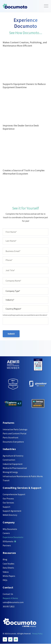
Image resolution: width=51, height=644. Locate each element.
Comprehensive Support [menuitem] (14, 494)
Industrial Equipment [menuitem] (13, 464)
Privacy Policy (37, 634)
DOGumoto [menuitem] (9, 541)
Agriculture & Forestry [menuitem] (13, 456)
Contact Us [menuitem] (8, 594)
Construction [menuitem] (9, 460)
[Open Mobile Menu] (46, 6)
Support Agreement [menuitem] (12, 511)
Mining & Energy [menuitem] (10, 472)
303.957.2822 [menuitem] (9, 606)
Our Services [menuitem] (8, 503)
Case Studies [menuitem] (8, 564)
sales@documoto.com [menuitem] (13, 602)
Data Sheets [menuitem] (8, 568)
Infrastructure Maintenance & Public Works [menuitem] (23, 476)
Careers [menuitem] (6, 533)
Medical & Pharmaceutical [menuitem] (15, 468)
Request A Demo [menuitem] (10, 598)
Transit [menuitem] (6, 480)
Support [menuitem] (7, 507)
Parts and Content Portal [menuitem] (15, 433)
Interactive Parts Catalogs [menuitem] (15, 429)
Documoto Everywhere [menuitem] (13, 442)
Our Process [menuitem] (8, 499)
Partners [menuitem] (7, 545)
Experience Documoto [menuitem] (13, 537)
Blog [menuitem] (5, 559)
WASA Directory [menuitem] (10, 515)
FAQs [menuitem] (5, 580)
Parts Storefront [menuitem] (11, 438)
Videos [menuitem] (6, 572)
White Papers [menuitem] (9, 576)
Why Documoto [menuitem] (10, 529)
